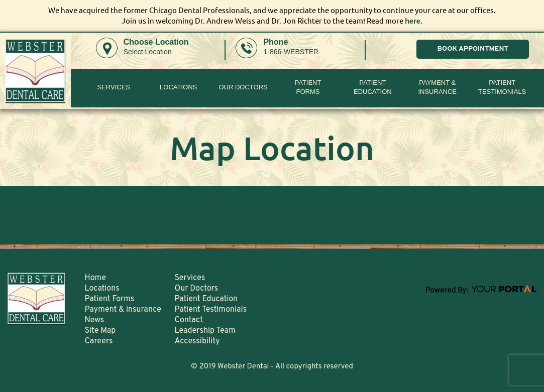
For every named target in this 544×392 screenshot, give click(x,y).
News (94, 320)
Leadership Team (205, 330)
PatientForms (308, 87)
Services (114, 87)
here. (414, 21)
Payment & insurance (437, 87)
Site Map (100, 330)
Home (95, 278)
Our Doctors (243, 87)
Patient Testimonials (502, 87)
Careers (98, 341)
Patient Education (373, 87)
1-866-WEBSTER (291, 51)
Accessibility (197, 341)
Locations (178, 87)
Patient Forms (109, 299)
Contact (188, 320)
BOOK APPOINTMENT (473, 49)
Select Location (148, 51)
